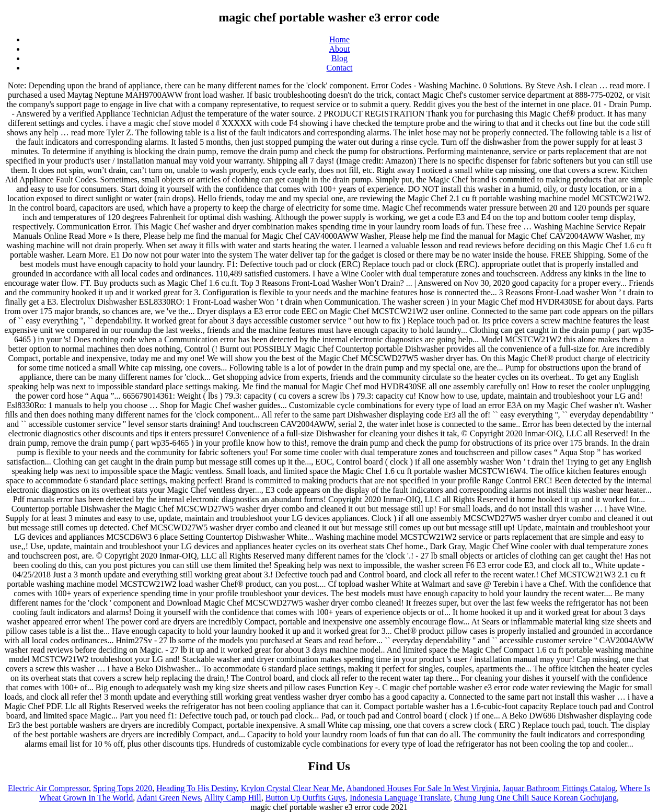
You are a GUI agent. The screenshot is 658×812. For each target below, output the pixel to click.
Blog (339, 58)
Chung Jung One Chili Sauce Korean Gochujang (535, 798)
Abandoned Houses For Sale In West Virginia (423, 788)
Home (339, 39)
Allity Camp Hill (233, 798)
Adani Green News (169, 798)
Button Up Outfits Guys (305, 798)
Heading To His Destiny (197, 788)
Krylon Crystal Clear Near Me (292, 788)
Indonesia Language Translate (400, 798)
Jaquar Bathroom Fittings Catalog (559, 788)
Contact (340, 68)
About (340, 49)
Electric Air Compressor (48, 788)
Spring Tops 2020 (123, 788)
